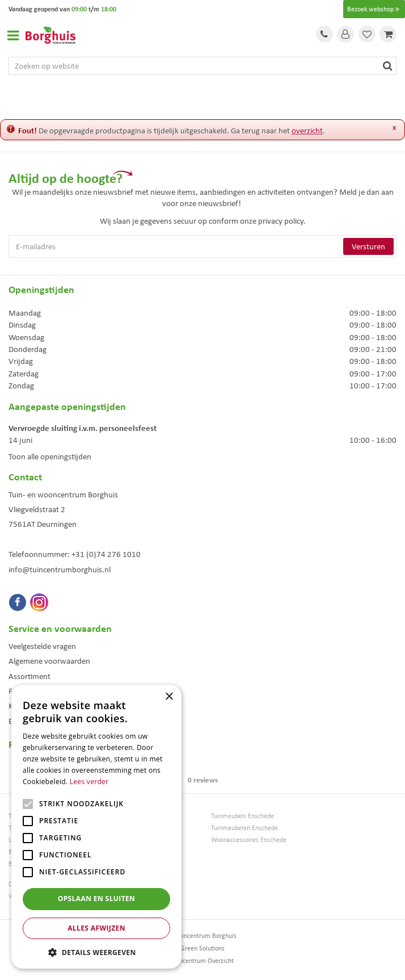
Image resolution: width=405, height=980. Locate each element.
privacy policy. (282, 221)
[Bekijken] (388, 34)
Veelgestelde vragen (42, 646)
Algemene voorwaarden (49, 661)
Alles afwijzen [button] (96, 928)
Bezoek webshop (374, 9)
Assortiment (29, 676)
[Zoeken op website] (202, 66)
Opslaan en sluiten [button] (97, 899)
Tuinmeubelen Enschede (244, 828)
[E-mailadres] (202, 246)
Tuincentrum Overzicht (202, 961)
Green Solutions (202, 948)
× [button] (169, 697)
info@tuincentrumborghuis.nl (60, 569)
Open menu (13, 35)
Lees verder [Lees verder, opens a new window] (89, 782)
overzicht (307, 131)
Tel (324, 34)
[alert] (96, 827)
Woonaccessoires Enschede (249, 840)
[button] (96, 952)
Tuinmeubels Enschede (242, 816)
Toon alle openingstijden (50, 457)
